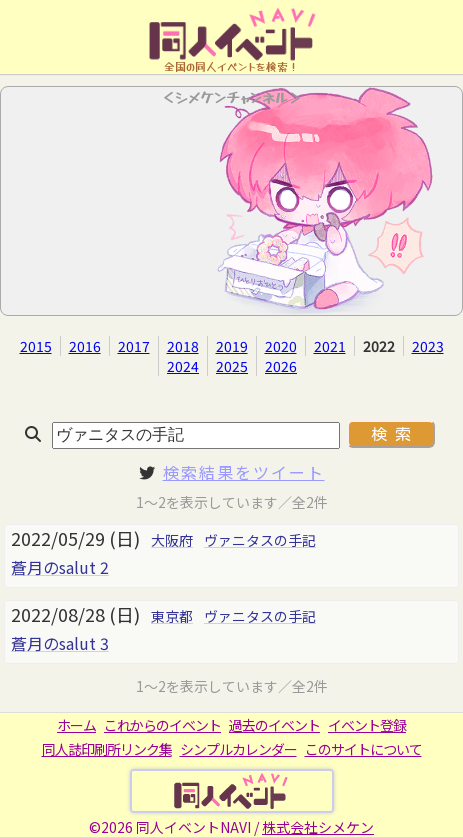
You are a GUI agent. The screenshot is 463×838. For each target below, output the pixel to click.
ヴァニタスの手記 (260, 540)
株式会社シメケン (318, 827)
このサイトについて (363, 749)
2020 (281, 346)
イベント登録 (367, 725)
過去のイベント (274, 725)
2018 (183, 346)
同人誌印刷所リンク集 (107, 749)
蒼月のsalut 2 (60, 567)
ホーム (76, 725)
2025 (232, 366)
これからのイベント (162, 725)
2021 (330, 346)
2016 (85, 346)
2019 (232, 346)
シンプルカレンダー (238, 749)
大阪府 (172, 540)
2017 (134, 346)
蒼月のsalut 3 (60, 643)
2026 (281, 366)
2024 (183, 366)
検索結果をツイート (244, 472)
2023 (428, 346)
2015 (36, 346)
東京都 (172, 616)
